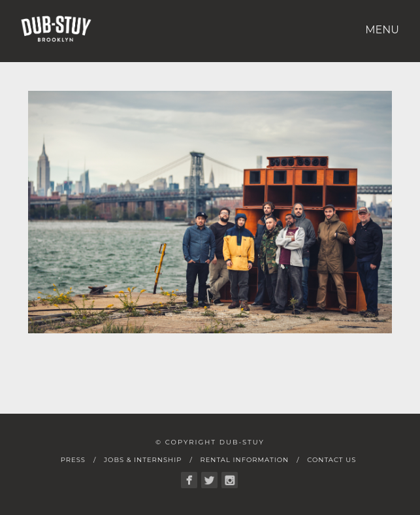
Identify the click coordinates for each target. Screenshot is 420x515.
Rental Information (244, 460)
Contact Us (331, 460)
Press (73, 460)
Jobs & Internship (143, 460)
